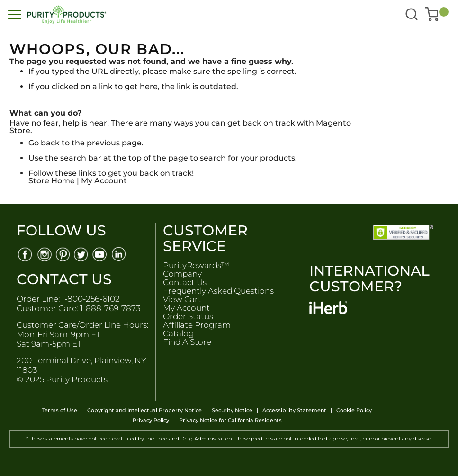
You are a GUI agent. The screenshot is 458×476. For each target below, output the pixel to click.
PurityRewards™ (196, 265)
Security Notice (232, 410)
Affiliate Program (197, 325)
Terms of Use (60, 410)
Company (182, 274)
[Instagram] (44, 254)
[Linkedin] (120, 254)
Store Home (52, 181)
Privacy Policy (151, 420)
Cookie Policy (354, 410)
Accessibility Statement (294, 410)
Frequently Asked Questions (218, 291)
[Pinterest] (63, 254)
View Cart (182, 299)
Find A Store (187, 342)
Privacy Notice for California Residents (230, 420)
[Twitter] (82, 254)
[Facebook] (25, 254)
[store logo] (114, 15)
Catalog (179, 333)
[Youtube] (101, 254)
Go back (44, 143)
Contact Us (185, 282)
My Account (104, 181)
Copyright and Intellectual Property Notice (144, 410)
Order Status (188, 316)
